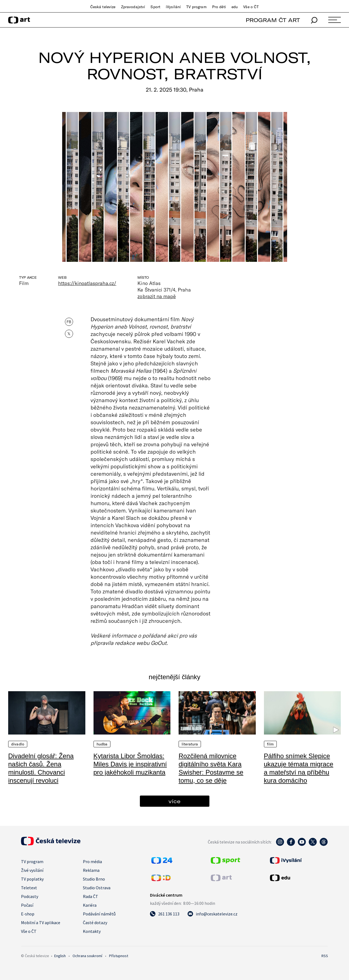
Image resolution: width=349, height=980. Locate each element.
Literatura (190, 744)
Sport (155, 7)
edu (235, 7)
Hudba (102, 744)
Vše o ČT (251, 7)
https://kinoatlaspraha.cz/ (87, 283)
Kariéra (90, 905)
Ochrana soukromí (87, 956)
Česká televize (103, 7)
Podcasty (30, 896)
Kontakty (92, 931)
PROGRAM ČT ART (273, 20)
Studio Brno (94, 879)
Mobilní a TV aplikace (41, 923)
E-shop (28, 914)
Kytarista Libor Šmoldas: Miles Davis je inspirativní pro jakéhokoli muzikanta (130, 764)
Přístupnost (119, 956)
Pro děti (219, 7)
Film (270, 744)
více (174, 801)
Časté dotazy (95, 923)
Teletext (29, 888)
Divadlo (18, 744)
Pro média (92, 861)
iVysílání (173, 7)
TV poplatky (32, 879)
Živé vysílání (32, 870)
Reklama (91, 870)
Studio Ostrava (97, 888)
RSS (325, 956)
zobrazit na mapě (157, 296)
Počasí (27, 905)
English (60, 956)
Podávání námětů (99, 914)
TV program (196, 7)
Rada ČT (91, 896)
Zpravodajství (133, 7)
